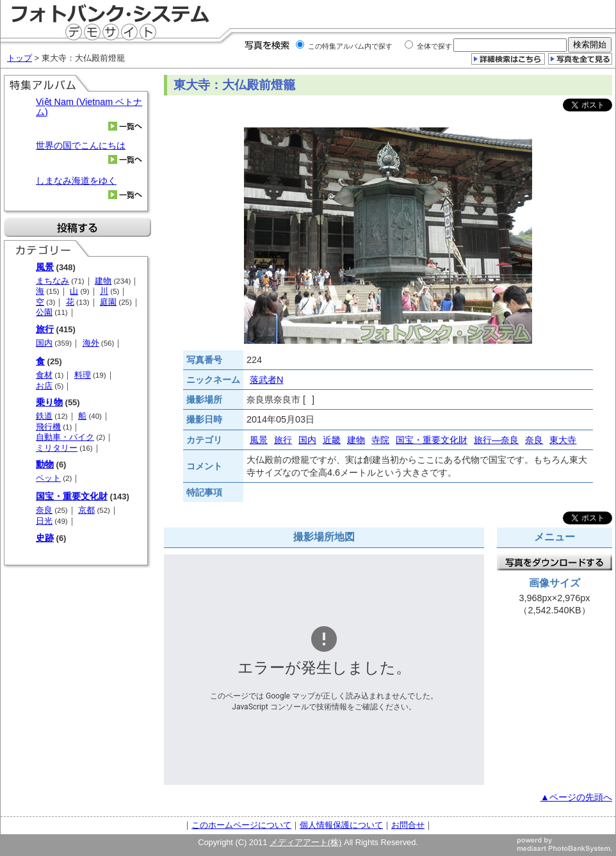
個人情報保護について (341, 825)
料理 (83, 375)
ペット (48, 478)
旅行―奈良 (496, 440)
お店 (44, 386)
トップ (20, 58)
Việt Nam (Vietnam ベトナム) (89, 107)
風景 (45, 267)
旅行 (45, 329)
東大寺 (563, 440)
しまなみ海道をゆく (76, 181)
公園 (44, 312)
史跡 (45, 538)
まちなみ (53, 281)
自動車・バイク (65, 437)
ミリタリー (57, 448)
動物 (45, 464)
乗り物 (49, 402)
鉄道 (44, 416)
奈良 (44, 510)
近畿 (332, 440)
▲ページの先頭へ (576, 797)
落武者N (266, 380)
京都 (86, 510)
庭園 (108, 302)
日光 (44, 521)
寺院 (380, 440)
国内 (44, 343)
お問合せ (408, 825)
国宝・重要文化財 (72, 496)
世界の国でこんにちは (81, 145)
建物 (103, 281)
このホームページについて (241, 825)
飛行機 (48, 427)
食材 (44, 375)
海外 (91, 343)
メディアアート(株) (306, 842)
